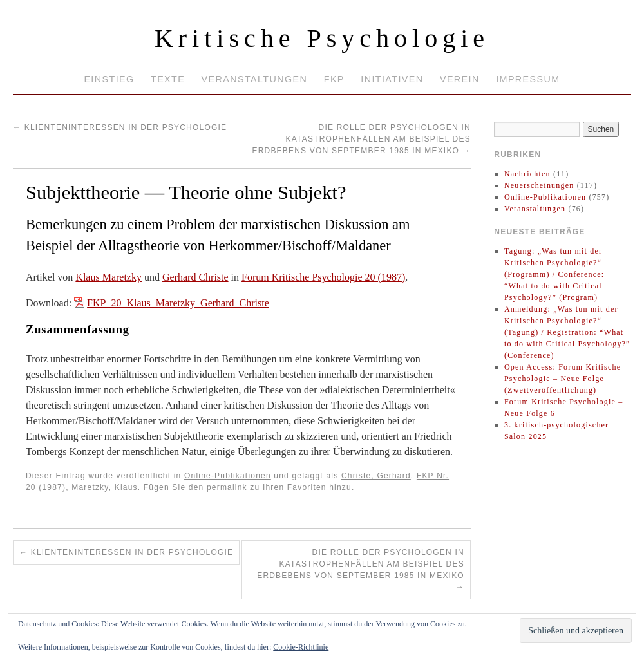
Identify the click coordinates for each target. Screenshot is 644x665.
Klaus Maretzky (109, 277)
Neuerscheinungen (539, 185)
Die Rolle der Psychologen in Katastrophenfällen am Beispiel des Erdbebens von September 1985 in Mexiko (361, 139)
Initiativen (392, 79)
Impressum (528, 79)
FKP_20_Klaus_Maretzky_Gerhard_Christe (178, 303)
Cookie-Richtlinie (301, 647)
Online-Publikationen (228, 476)
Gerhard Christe (195, 277)
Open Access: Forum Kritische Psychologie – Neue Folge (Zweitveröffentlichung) (563, 379)
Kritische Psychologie (322, 38)
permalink (227, 487)
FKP (334, 79)
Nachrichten (527, 174)
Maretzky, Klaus (104, 487)
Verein (460, 79)
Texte (168, 79)
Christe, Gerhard (376, 476)
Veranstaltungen (255, 79)
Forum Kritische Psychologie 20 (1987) (323, 277)
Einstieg (109, 79)
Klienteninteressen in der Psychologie (120, 127)
